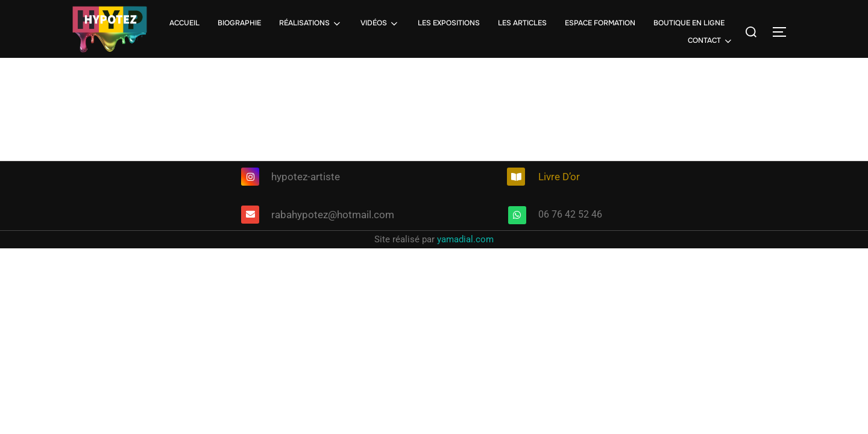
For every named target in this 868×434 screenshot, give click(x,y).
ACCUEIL (184, 23)
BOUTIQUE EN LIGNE (689, 23)
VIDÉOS (380, 24)
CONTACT (711, 41)
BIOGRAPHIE (239, 23)
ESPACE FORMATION (600, 23)
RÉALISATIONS (311, 24)
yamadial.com (465, 239)
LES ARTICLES (522, 23)
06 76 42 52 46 (570, 214)
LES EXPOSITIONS (449, 23)
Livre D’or (559, 177)
